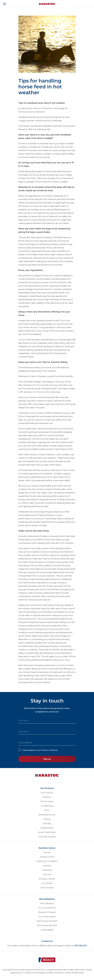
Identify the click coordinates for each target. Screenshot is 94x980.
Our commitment (47, 908)
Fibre (47, 810)
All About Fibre (47, 857)
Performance (47, 801)
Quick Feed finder (47, 832)
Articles (47, 852)
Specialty (47, 823)
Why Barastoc (47, 903)
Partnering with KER (47, 921)
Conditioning (47, 806)
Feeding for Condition (47, 861)
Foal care (47, 874)
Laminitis (47, 866)
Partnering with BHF (47, 925)
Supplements (47, 828)
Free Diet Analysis (47, 837)
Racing (47, 819)
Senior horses (47, 888)
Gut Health (47, 883)
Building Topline (47, 879)
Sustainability (47, 930)
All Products (47, 793)
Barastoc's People (47, 912)
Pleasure (47, 797)
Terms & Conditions (49, 750)
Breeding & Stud (47, 815)
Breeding (47, 870)
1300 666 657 (80, 946)
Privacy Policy (78, 973)
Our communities (47, 917)
